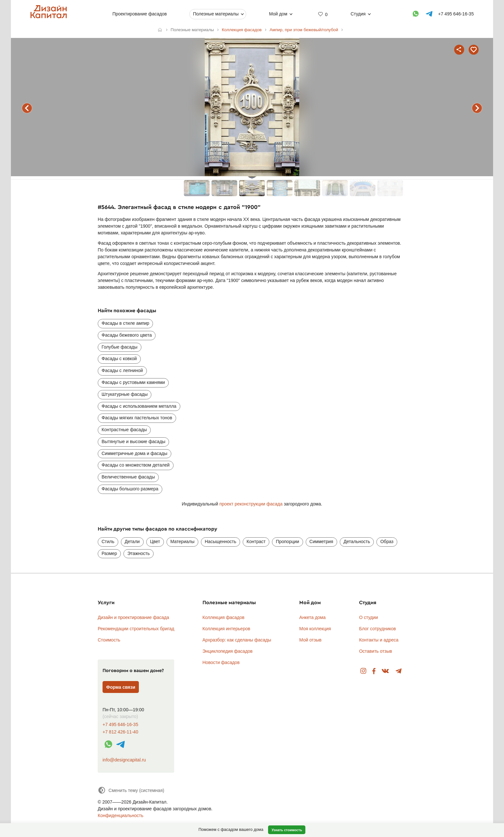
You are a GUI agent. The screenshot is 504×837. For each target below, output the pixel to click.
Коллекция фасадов (224, 617)
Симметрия (321, 541)
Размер (109, 553)
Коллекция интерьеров (226, 629)
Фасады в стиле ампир (125, 323)
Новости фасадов (221, 662)
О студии (369, 617)
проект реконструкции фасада (251, 504)
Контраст (256, 541)
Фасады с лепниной (122, 370)
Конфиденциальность (121, 815)
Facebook (374, 671)
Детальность (357, 541)
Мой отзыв (310, 640)
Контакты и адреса (379, 640)
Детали (132, 541)
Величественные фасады (128, 477)
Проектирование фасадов (140, 14)
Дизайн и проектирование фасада (133, 617)
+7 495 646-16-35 (120, 725)
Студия (358, 14)
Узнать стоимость (287, 830)
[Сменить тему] (131, 790)
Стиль (108, 541)
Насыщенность (221, 541)
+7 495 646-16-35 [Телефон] (456, 14)
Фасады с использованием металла (139, 406)
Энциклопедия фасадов (228, 651)
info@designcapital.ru (124, 760)
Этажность (139, 553)
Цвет (155, 541)
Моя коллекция (315, 629)
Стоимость (109, 640)
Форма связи (121, 687)
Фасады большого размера (130, 489)
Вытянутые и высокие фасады (133, 441)
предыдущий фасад (27, 108)
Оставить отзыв (376, 651)
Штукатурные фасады (125, 394)
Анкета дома (312, 617)
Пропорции (287, 541)
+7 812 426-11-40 (120, 732)
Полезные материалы (216, 14)
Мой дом (278, 14)
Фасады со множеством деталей (136, 465)
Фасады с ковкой (119, 359)
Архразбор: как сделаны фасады (237, 640)
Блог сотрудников (378, 629)
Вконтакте (386, 671)
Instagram (363, 671)
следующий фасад (477, 108)
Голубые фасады (120, 347)
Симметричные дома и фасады (135, 453)
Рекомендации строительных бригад (136, 629)
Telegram (399, 671)
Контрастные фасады (124, 430)
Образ (387, 541)
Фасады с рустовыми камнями (133, 382)
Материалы (182, 541)
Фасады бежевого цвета (127, 335)
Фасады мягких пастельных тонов (137, 418)
